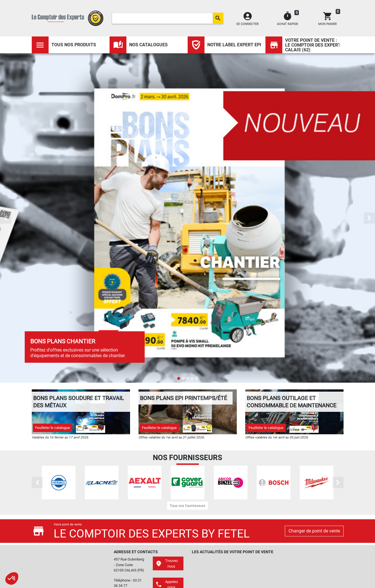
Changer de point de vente (314, 531)
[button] (6, 218)
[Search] (162, 18)
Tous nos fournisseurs (187, 506)
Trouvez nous (167, 563)
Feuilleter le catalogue (53, 428)
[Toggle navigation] (40, 45)
